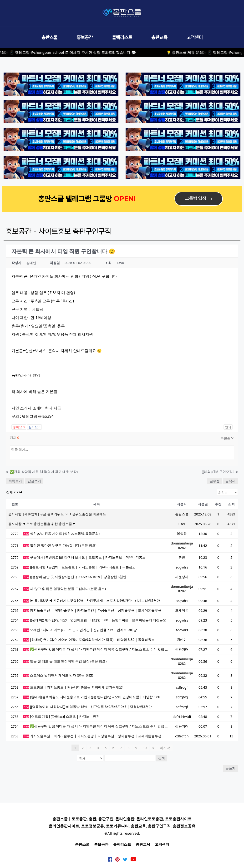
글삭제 (230, 481)
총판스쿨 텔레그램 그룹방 (76, 199)
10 (145, 748)
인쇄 (228, 427)
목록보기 (15, 481)
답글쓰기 (34, 481)
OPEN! (126, 199)
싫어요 (35, 427)
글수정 (215, 481)
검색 (162, 758)
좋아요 (19, 427)
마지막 (165, 748)
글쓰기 (230, 768)
